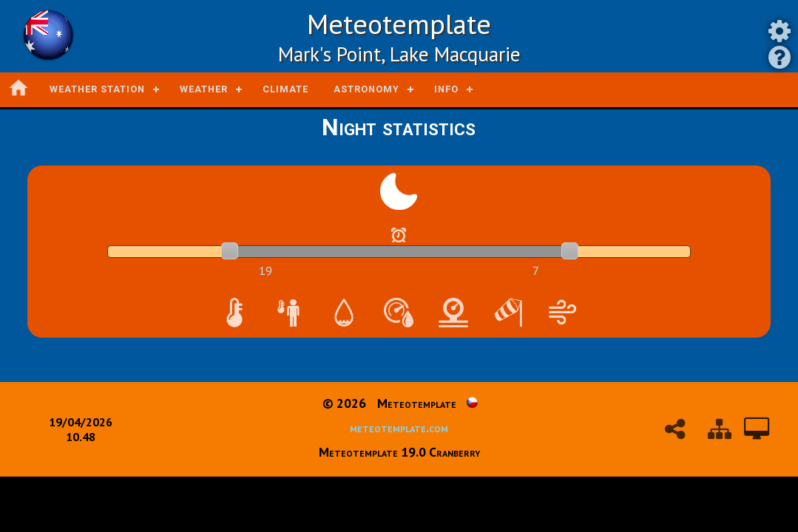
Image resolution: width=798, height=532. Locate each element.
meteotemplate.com (399, 427)
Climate (285, 89)
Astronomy (366, 89)
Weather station (97, 89)
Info (446, 89)
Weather (204, 89)
